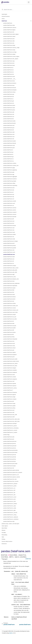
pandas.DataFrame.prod (9, 243)
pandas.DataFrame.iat (8, 70)
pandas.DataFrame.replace (10, 352)
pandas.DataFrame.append (10, 395)
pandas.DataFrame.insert (9, 76)
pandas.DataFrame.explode (10, 384)
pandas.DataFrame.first (9, 292)
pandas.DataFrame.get (9, 101)
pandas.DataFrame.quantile (10, 248)
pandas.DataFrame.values (9, 36)
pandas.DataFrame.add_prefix (10, 270)
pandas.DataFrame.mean (9, 232)
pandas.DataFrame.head (9, 65)
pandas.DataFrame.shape (9, 45)
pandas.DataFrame (8, 23)
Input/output (4, 14)
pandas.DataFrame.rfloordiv (10, 143)
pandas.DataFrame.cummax (10, 208)
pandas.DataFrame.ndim (9, 41)
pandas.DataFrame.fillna (9, 337)
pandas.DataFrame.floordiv (10, 123)
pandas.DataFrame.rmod (9, 145)
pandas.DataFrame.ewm (9, 188)
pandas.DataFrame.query (9, 110)
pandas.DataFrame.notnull (9, 348)
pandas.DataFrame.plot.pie (10, 461)
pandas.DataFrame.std (9, 261)
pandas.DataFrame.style (9, 521)
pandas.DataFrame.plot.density (10, 450)
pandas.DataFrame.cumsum (10, 214)
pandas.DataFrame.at (8, 68)
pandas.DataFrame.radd (9, 132)
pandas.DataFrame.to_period (10, 426)
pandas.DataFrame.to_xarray (10, 388)
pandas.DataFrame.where (9, 105)
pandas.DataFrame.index (9, 25)
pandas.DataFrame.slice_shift (10, 415)
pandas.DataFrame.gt (8, 152)
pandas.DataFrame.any (9, 194)
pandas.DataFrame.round (9, 252)
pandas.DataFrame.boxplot (10, 466)
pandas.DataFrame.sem (9, 254)
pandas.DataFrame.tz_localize (10, 432)
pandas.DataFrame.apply (9, 168)
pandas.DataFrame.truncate (10, 326)
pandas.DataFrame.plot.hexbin (10, 452)
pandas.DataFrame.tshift (9, 417)
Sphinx (11, 633)
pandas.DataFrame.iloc (9, 74)
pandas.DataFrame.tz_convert (10, 430)
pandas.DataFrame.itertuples (10, 90)
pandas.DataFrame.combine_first (11, 166)
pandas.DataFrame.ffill (9, 335)
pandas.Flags (6, 435)
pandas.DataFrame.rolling (9, 183)
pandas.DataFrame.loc (9, 72)
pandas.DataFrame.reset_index (11, 312)
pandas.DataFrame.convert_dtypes (11, 56)
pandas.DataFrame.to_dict (9, 495)
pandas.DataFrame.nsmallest (10, 370)
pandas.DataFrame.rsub (9, 134)
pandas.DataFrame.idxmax (9, 297)
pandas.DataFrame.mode (9, 239)
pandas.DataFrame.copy (9, 61)
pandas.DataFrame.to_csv (9, 488)
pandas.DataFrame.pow (9, 128)
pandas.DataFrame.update (9, 406)
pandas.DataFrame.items (9, 81)
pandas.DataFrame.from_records (11, 481)
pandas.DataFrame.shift (9, 412)
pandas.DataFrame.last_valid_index (11, 421)
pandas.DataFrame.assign (9, 397)
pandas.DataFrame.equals (9, 288)
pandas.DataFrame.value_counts (11, 268)
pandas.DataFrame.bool (9, 63)
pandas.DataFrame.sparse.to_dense (12, 477)
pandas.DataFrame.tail (9, 97)
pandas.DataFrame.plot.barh (10, 446)
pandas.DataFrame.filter (9, 290)
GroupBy (4, 533)
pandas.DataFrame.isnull (9, 343)
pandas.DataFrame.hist (9, 468)
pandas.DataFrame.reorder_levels (11, 361)
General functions (6, 16)
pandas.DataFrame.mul (9, 117)
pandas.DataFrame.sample (10, 315)
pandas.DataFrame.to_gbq (9, 510)
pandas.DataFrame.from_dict (10, 479)
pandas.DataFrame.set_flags (10, 52)
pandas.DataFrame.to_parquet (10, 484)
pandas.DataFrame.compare (10, 399)
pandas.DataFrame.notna (9, 346)
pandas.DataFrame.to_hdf (9, 490)
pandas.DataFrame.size (9, 43)
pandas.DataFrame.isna (9, 341)
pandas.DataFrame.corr (9, 199)
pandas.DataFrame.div (9, 119)
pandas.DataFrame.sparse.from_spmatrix (13, 472)
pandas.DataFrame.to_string (10, 515)
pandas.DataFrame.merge (9, 403)
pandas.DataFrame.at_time (10, 277)
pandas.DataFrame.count (9, 203)
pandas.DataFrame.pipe (9, 172)
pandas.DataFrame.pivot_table (10, 359)
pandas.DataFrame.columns (10, 28)
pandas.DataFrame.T (8, 390)
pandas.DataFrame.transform (10, 179)
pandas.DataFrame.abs (9, 190)
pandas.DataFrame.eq (8, 161)
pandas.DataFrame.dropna (9, 332)
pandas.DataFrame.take (9, 323)
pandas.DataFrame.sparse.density (11, 470)
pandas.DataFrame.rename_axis (11, 310)
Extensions (4, 544)
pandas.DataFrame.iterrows (10, 88)
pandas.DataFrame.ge (8, 157)
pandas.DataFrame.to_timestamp (11, 428)
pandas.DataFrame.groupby (10, 181)
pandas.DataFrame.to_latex (10, 506)
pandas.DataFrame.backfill (9, 328)
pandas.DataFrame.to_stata (10, 508)
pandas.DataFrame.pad (9, 350)
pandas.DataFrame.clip (9, 197)
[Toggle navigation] (29, 2)
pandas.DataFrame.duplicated (10, 286)
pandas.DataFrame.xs (8, 99)
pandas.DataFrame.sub (9, 114)
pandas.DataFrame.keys (9, 85)
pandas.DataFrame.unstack (10, 377)
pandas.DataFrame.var (9, 263)
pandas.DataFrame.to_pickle (10, 486)
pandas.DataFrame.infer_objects (11, 59)
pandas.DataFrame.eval (9, 221)
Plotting (3, 539)
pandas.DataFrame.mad (9, 228)
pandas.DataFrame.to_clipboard (11, 517)
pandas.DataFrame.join (9, 401)
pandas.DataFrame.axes (9, 39)
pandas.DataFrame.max (9, 230)
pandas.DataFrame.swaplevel (10, 372)
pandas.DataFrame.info (9, 32)
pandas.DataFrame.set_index (10, 319)
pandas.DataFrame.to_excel (10, 497)
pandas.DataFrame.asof (9, 410)
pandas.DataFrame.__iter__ (10, 79)
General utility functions (7, 541)
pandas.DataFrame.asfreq (9, 408)
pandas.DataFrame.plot (9, 439)
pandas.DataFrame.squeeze (10, 386)
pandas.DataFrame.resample (10, 423)
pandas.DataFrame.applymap (10, 170)
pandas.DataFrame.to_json (10, 499)
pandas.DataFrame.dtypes (9, 30)
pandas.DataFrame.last (9, 301)
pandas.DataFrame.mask (9, 108)
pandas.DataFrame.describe (10, 217)
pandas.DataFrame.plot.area (10, 441)
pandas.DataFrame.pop (9, 94)
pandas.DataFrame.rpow (9, 148)
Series (3, 19)
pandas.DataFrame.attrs (9, 437)
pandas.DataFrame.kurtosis (10, 226)
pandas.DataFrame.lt (8, 150)
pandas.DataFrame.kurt (9, 223)
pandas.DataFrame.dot (9, 130)
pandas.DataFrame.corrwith (10, 201)
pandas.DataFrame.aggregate (10, 177)
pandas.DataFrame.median (10, 234)
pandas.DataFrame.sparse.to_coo (11, 475)
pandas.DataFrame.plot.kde (10, 457)
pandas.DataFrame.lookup (9, 92)
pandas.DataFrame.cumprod (10, 212)
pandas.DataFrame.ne (8, 159)
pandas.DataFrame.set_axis (10, 317)
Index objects (5, 526)
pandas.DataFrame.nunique (10, 266)
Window (4, 530)
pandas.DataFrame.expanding (10, 185)
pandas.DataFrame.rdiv (9, 139)
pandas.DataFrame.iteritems (10, 83)
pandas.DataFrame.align (9, 274)
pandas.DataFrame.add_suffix (10, 272)
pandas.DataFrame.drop (9, 281)
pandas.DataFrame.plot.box (10, 448)
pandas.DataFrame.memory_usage (11, 48)
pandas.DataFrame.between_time (11, 279)
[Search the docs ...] (16, 10)
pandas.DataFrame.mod (9, 125)
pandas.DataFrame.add (9, 112)
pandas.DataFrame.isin (9, 103)
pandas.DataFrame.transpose (10, 392)
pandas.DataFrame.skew (9, 257)
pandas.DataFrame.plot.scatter (10, 464)
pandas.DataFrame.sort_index (10, 366)
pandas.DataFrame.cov (9, 205)
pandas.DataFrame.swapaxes (10, 379)
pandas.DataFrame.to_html (10, 501)
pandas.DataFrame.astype (9, 54)
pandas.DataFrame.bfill (9, 330)
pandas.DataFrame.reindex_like (11, 306)
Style (3, 537)
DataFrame (4, 21)
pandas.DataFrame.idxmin (9, 299)
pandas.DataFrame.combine (10, 163)
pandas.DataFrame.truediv (9, 121)
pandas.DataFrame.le (8, 154)
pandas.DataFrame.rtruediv (10, 141)
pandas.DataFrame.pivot (9, 357)
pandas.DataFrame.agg (9, 174)
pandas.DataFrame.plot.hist (10, 455)
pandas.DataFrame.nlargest (10, 368)
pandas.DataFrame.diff (9, 219)
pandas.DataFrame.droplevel (10, 355)
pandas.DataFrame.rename (10, 308)
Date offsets (4, 528)
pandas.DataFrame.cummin (10, 210)
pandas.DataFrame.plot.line (10, 459)
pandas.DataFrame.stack (9, 375)
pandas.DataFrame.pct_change (11, 241)
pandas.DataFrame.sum (9, 259)
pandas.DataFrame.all (8, 192)
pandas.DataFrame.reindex (10, 303)
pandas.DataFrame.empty (9, 50)
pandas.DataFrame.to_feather (10, 504)
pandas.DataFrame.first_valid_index (12, 419)
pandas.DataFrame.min (9, 237)
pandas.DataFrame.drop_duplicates (11, 283)
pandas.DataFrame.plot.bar (10, 444)
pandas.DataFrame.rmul (9, 137)
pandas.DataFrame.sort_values (10, 363)
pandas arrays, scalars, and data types (10, 524)
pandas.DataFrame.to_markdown (11, 519)
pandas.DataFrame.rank (9, 250)
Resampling (4, 535)
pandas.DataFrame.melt (9, 381)
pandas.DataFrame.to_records (10, 513)
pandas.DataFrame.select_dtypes (11, 34)
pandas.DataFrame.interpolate (10, 339)
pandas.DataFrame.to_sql (9, 492)
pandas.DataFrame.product (10, 246)
